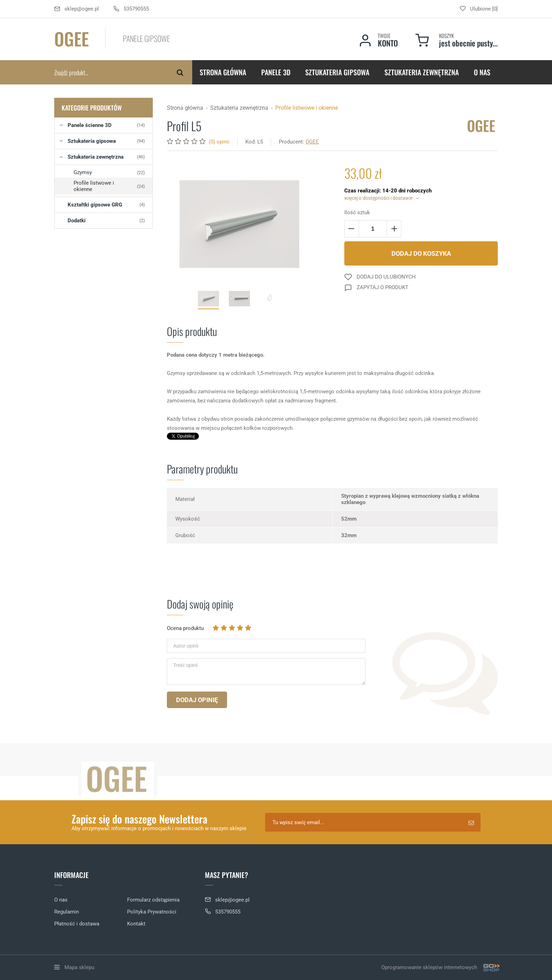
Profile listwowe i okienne (109, 186)
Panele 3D (276, 72)
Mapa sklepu (79, 967)
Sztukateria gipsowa (337, 72)
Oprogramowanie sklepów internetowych (440, 968)
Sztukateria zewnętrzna (422, 72)
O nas (482, 72)
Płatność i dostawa (77, 924)
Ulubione (480, 9)
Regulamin (67, 912)
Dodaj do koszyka (421, 253)
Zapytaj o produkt (382, 287)
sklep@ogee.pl (82, 9)
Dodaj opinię (197, 700)
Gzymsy (109, 172)
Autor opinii (186, 646)
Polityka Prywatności (152, 912)
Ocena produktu (185, 628)
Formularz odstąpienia (153, 900)
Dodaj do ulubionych (386, 277)
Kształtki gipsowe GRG (106, 205)
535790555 (136, 9)
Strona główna (223, 72)
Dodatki (106, 221)
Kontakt (136, 924)
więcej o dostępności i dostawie (378, 198)
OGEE (312, 142)
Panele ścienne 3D (106, 125)
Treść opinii (185, 665)
